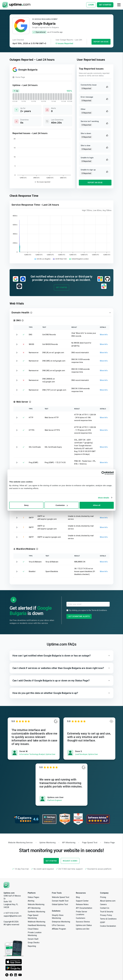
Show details (104, 498)
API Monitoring (34, 908)
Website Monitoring (36, 904)
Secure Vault (33, 939)
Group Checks (34, 943)
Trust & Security (107, 912)
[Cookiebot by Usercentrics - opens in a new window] (103, 473)
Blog (78, 897)
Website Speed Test (61, 897)
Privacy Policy (106, 915)
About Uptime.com (108, 901)
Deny (26, 505)
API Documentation (84, 908)
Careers (103, 904)
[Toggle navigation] (119, 5)
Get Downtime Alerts (79, 616)
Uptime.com (9, 893)
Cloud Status (33, 929)
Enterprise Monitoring (61, 922)
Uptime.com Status (84, 925)
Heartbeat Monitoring (37, 925)
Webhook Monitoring (36, 922)
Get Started (62, 287)
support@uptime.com (13, 916)
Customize (62, 505)
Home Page (19, 78)
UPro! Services (58, 925)
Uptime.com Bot (83, 929)
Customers (81, 918)
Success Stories (83, 922)
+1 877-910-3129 (11, 913)
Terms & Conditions (99, 610)
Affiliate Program (59, 929)
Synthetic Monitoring (36, 912)
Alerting (31, 901)
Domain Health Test (60, 901)
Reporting (32, 946)
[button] (61, 313)
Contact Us (105, 908)
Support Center (82, 901)
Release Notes (82, 904)
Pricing (103, 897)
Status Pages (33, 897)
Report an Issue (101, 42)
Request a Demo (70, 861)
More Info (104, 335)
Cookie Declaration (108, 926)
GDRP (103, 922)
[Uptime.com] (7, 885)
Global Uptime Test (60, 904)
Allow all (97, 505)
